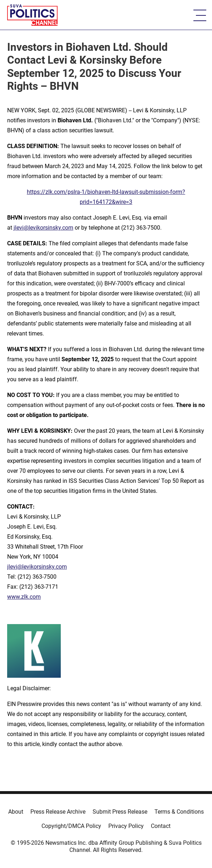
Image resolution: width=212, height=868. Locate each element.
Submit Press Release (120, 812)
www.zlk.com (24, 597)
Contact (161, 826)
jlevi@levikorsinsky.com (43, 228)
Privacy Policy (126, 826)
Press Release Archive (58, 812)
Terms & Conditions (179, 812)
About (16, 812)
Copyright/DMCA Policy (71, 826)
